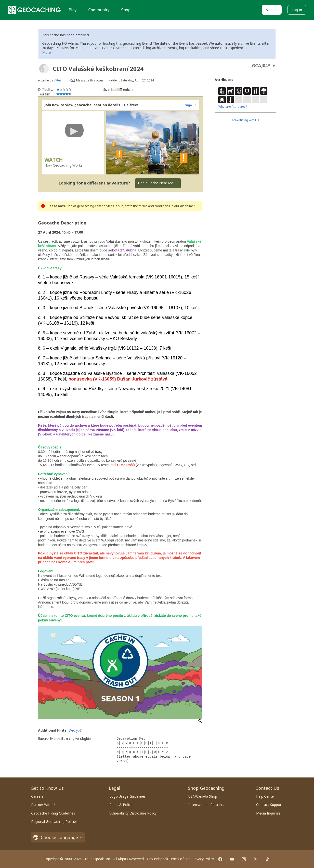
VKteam (59, 80)
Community (99, 10)
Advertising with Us (245, 120)
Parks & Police (121, 805)
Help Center (266, 796)
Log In (297, 10)
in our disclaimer (183, 206)
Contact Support (269, 805)
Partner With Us (44, 805)
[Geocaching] (34, 10)
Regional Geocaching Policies (54, 822)
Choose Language (58, 837)
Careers (37, 796)
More (46, 52)
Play (73, 10)
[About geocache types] (44, 69)
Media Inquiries (268, 813)
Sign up (272, 10)
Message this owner (90, 80)
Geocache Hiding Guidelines (53, 813)
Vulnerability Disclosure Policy (133, 813)
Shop (126, 10)
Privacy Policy (203, 859)
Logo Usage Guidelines (128, 796)
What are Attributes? (233, 107)
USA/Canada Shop (203, 796)
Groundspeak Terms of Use (169, 859)
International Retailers (206, 805)
